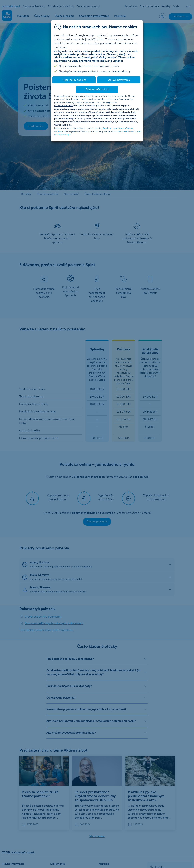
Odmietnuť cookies (97, 90)
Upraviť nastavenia (119, 80)
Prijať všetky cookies (74, 80)
